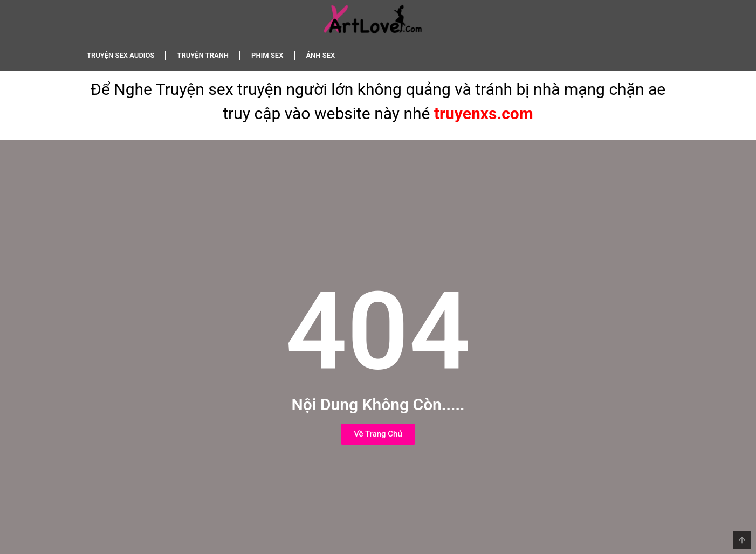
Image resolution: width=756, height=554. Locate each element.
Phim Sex (267, 55)
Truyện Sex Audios (121, 55)
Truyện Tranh (203, 55)
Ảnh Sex (320, 55)
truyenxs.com (484, 113)
